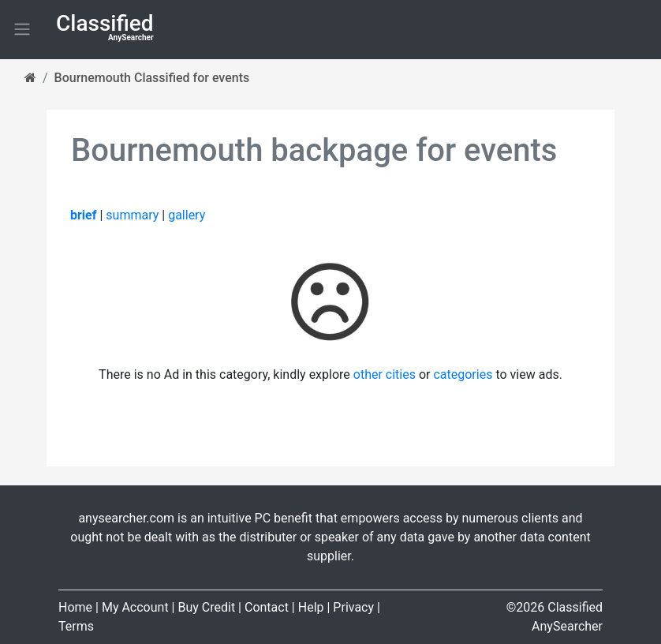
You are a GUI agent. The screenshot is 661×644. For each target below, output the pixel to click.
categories (463, 374)
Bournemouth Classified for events (152, 78)
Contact (267, 607)
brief (83, 215)
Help (311, 607)
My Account (135, 607)
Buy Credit (206, 607)
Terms (76, 626)
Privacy (353, 607)
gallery (187, 215)
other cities (385, 374)
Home (75, 607)
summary (132, 215)
